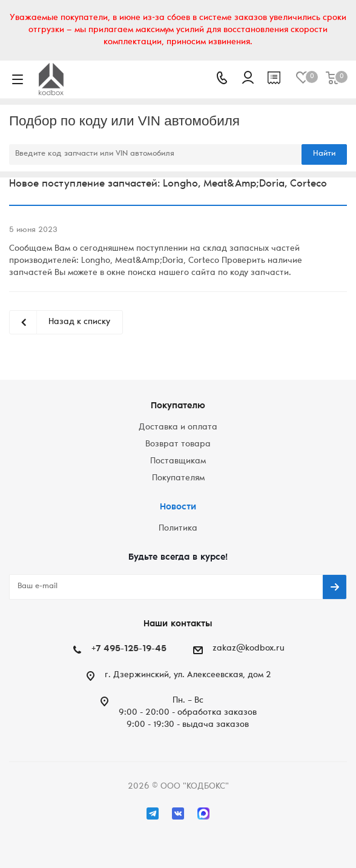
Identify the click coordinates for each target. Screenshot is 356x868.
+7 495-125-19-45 (129, 649)
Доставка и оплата (178, 428)
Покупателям (178, 479)
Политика (178, 529)
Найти (324, 154)
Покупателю (178, 406)
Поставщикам (178, 462)
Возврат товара (178, 445)
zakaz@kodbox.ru (249, 649)
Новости (178, 507)
